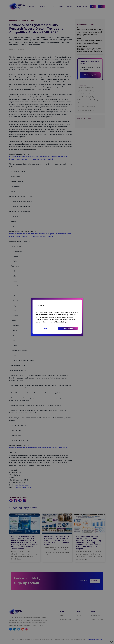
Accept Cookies (68, 328)
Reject (46, 328)
